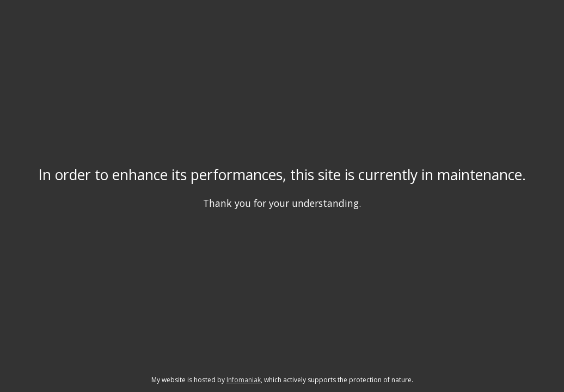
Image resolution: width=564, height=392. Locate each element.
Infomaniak (244, 380)
